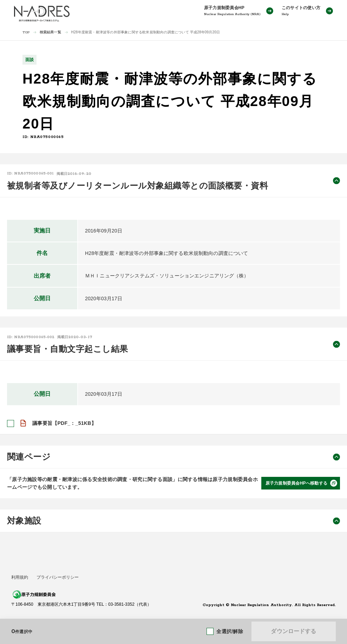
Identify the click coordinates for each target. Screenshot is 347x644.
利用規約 (20, 577)
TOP (26, 32)
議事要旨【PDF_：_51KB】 (64, 423)
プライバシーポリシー (58, 577)
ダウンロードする (293, 631)
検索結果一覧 (50, 32)
